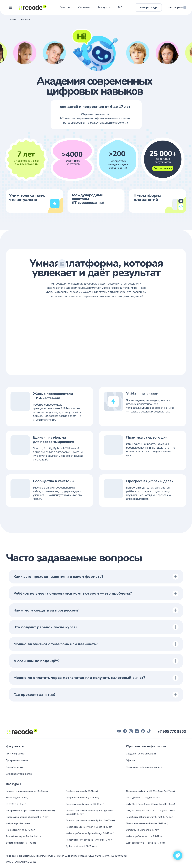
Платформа (175, 7)
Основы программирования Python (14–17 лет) (90, 820)
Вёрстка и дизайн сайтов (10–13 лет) (85, 804)
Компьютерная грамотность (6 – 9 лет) (27, 791)
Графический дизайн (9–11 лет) (82, 791)
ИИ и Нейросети (15, 754)
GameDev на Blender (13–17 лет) (143, 830)
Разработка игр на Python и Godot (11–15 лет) (90, 827)
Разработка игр (15, 767)
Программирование (17, 760)
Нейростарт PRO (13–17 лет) (21, 830)
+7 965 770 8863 (172, 731)
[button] (11, 7)
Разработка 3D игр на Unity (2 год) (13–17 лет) (150, 817)
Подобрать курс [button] (148, 7)
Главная (13, 19)
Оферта (130, 760)
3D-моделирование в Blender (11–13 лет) (147, 823)
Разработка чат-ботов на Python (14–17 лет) (89, 840)
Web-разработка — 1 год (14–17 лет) (145, 836)
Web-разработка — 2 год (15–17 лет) (145, 843)
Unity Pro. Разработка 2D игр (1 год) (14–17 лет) (150, 810)
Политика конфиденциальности (144, 767)
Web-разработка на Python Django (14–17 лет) (90, 833)
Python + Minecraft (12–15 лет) (81, 846)
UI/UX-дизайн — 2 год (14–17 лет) (143, 798)
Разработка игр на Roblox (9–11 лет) (25, 836)
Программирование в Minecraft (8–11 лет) (28, 817)
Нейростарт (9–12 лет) (18, 823)
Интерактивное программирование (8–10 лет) (30, 810)
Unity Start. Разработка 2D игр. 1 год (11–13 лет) (150, 804)
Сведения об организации (141, 754)
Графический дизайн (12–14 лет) (82, 798)
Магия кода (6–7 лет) (17, 798)
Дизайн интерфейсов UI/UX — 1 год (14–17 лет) (150, 791)
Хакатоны (84, 7)
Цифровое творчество (19, 774)
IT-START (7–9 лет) (16, 804)
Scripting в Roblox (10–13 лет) (21, 843)
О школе (65, 7)
